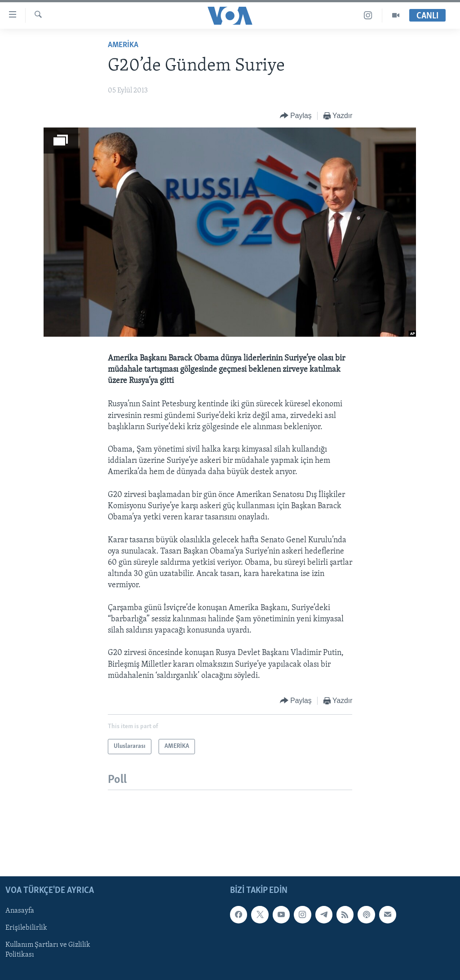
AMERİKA (123, 45)
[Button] (296, 116)
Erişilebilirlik (26, 928)
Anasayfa (20, 911)
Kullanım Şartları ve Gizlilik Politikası (48, 950)
